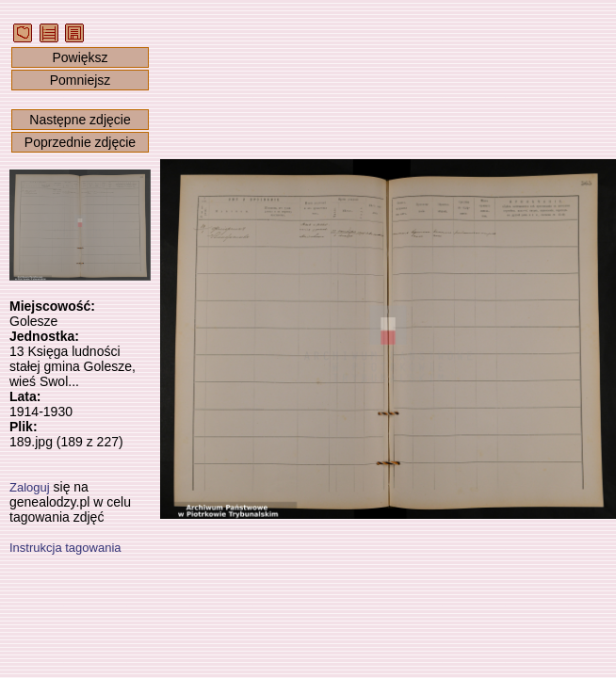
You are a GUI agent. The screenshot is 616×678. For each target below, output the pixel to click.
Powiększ (80, 57)
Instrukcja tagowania (65, 548)
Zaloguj (30, 487)
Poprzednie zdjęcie (80, 142)
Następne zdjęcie (80, 120)
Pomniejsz (81, 80)
